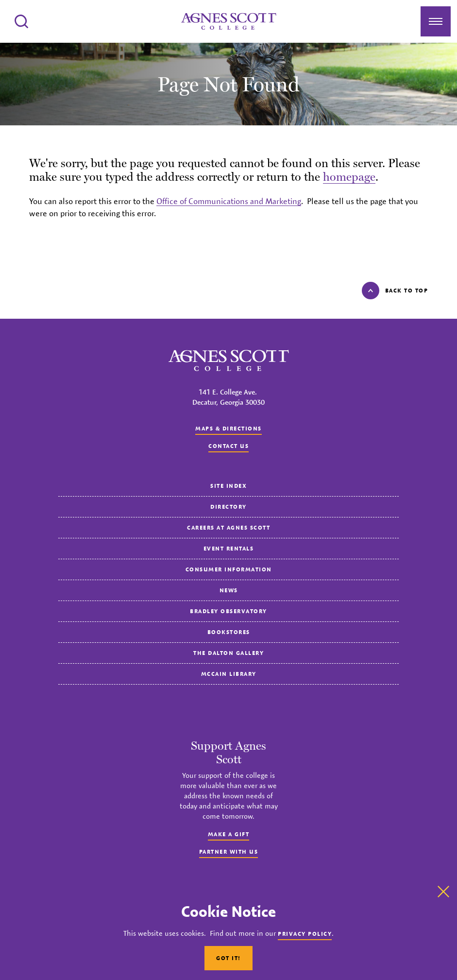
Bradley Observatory (228, 611)
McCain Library (229, 674)
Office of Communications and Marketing (229, 201)
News (229, 590)
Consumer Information (229, 569)
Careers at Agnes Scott (228, 527)
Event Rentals (229, 548)
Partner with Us (229, 851)
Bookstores (229, 632)
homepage (349, 177)
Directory (228, 507)
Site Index (228, 486)
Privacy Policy (305, 934)
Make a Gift (229, 834)
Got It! (228, 958)
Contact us (228, 446)
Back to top (395, 291)
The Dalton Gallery (228, 653)
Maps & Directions (228, 428)
